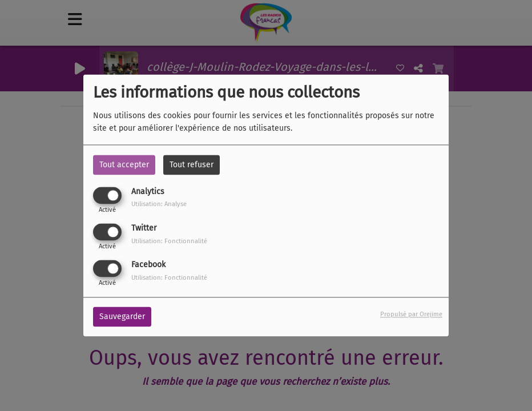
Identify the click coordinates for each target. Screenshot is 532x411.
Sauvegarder (122, 317)
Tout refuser (192, 165)
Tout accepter (124, 165)
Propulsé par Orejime (411, 315)
